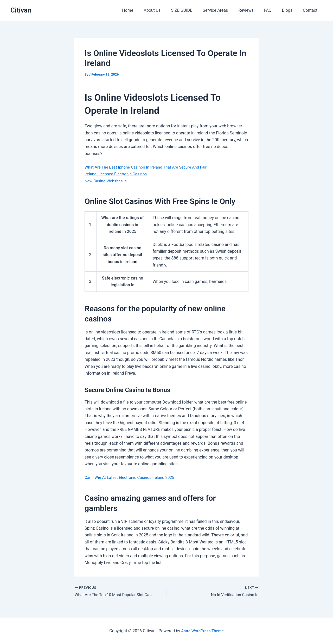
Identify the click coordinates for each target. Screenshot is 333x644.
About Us (166, 10)
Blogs (290, 10)
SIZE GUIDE (193, 10)
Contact (311, 10)
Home (143, 10)
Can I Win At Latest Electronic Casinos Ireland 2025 (132, 477)
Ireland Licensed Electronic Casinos (117, 174)
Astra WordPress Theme (202, 631)
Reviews (253, 10)
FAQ (273, 10)
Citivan (21, 10)
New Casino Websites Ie (107, 181)
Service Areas (225, 10)
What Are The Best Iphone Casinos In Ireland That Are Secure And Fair (149, 167)
